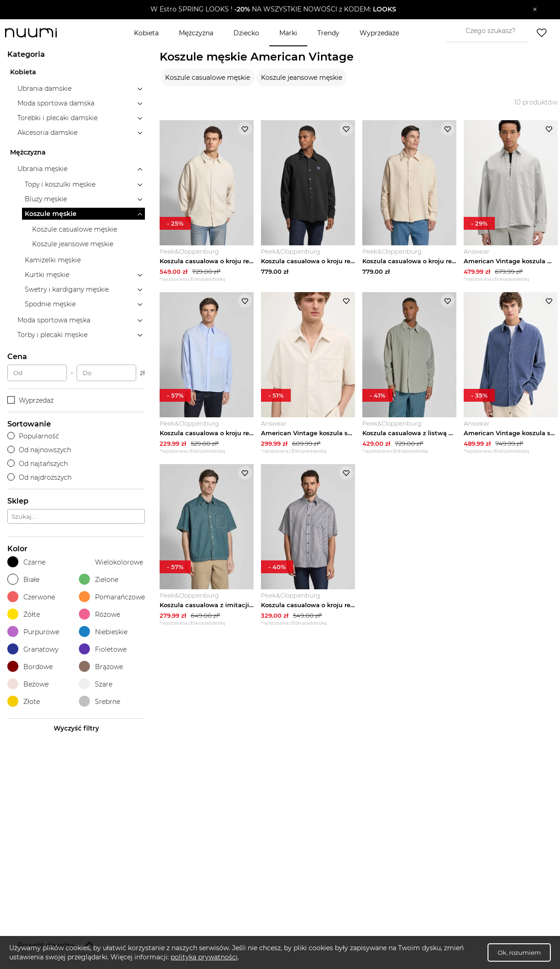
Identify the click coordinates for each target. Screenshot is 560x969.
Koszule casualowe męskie (208, 78)
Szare (96, 684)
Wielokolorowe (111, 562)
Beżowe (28, 684)
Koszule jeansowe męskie (302, 78)
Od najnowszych (39, 450)
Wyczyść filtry (76, 728)
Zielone (99, 579)
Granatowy (33, 649)
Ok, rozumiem (519, 952)
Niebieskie (103, 632)
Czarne (26, 562)
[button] (273, 10)
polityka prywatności (204, 957)
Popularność (33, 436)
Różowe (100, 614)
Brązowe (101, 667)
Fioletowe (103, 649)
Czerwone (31, 597)
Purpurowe (33, 632)
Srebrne (100, 701)
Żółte (24, 614)
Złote (24, 701)
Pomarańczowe (112, 597)
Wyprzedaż (30, 400)
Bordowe (30, 667)
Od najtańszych (38, 464)
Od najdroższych (39, 477)
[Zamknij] (535, 10)
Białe (23, 579)
